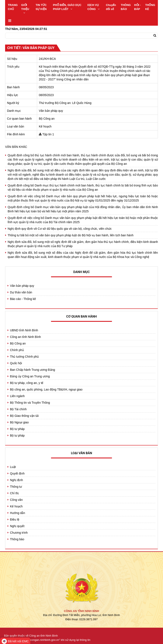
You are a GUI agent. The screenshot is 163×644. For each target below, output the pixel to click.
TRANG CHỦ (13, 7)
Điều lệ (15, 519)
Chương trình (19, 533)
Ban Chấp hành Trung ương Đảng (32, 370)
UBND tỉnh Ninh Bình (24, 330)
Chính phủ (17, 350)
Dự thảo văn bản (21, 292)
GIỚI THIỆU (25, 9)
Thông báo (17, 539)
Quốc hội (16, 363)
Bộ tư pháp (17, 429)
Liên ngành (17, 396)
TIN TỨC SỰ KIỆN (41, 7)
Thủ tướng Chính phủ (24, 357)
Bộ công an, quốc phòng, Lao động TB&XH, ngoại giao (46, 389)
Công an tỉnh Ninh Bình (25, 337)
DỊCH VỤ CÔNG (93, 7)
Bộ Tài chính (18, 409)
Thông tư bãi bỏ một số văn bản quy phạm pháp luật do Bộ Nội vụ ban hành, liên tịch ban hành (71, 235)
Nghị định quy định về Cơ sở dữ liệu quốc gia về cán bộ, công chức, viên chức (60, 229)
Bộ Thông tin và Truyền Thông (30, 403)
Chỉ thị (14, 493)
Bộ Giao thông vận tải (24, 416)
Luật (13, 467)
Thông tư (16, 487)
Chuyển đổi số (111, 7)
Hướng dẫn (18, 513)
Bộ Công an (18, 343)
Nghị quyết (17, 526)
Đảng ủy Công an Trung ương (30, 376)
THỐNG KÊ (150, 7)
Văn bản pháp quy (22, 286)
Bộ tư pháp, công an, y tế (27, 383)
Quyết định (17, 473)
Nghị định (16, 480)
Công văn (16, 500)
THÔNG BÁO (126, 7)
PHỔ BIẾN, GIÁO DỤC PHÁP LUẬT (67, 7)
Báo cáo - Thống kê (23, 299)
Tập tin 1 (48, 134)
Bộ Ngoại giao (19, 422)
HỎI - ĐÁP (137, 7)
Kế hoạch (16, 506)
